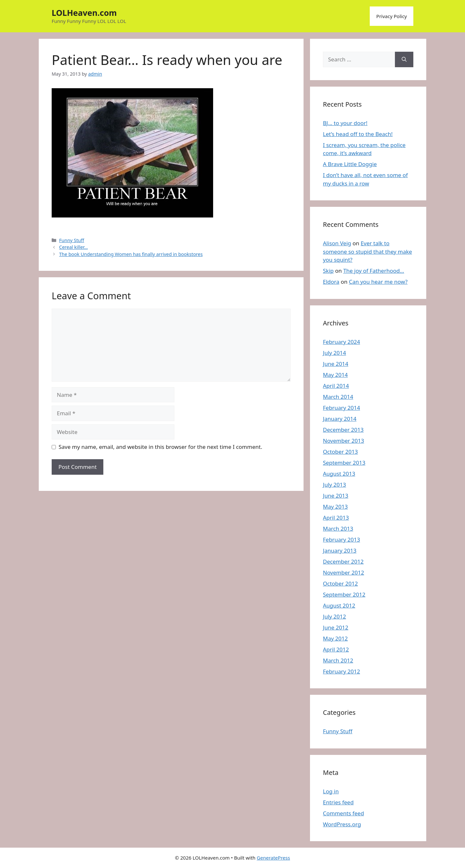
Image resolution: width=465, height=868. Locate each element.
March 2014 (338, 397)
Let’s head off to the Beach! (358, 134)
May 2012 (335, 638)
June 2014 (336, 364)
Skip (328, 271)
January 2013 (340, 550)
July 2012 (335, 616)
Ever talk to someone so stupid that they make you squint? (367, 251)
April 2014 (336, 386)
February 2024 (341, 342)
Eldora (331, 282)
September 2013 (344, 463)
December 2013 (343, 430)
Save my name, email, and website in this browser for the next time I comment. (160, 447)
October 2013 (340, 452)
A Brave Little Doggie (350, 164)
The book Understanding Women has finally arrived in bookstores (131, 254)
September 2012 (344, 594)
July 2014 (335, 353)
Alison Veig (337, 243)
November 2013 (343, 441)
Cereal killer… (73, 247)
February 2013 (341, 540)
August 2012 (339, 605)
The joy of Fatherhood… (374, 271)
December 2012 (343, 561)
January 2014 (340, 419)
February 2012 (341, 671)
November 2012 (343, 572)
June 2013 (336, 496)
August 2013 (339, 474)
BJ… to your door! (345, 123)
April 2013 (336, 518)
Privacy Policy (392, 16)
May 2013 (335, 507)
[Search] (404, 59)
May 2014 (335, 375)
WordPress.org (342, 824)
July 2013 (335, 485)
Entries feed (338, 802)
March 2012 (338, 660)
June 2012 (336, 627)
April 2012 (336, 649)
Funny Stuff (72, 240)
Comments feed (343, 813)
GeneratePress (273, 858)
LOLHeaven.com (84, 13)
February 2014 (341, 408)
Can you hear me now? (378, 282)
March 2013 (338, 529)
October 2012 (340, 583)
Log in (331, 791)
